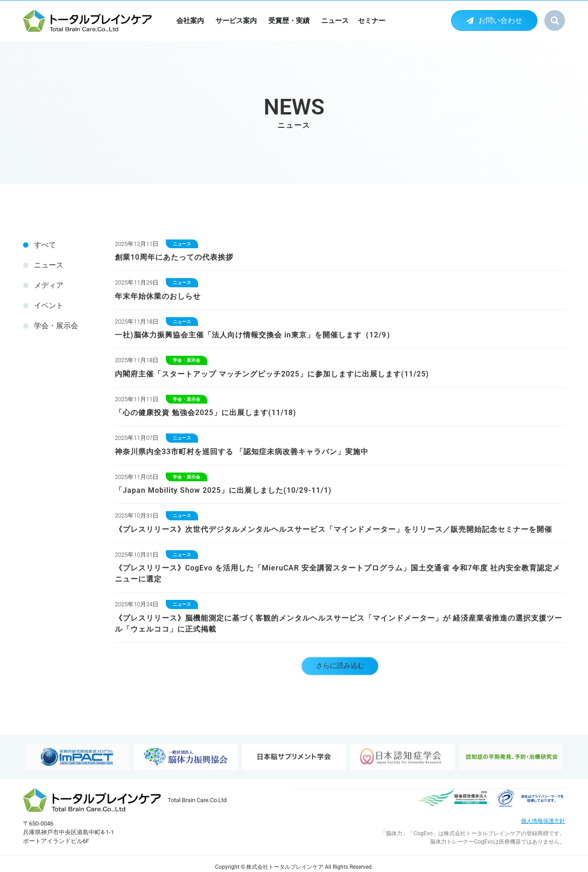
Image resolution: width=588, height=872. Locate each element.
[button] (555, 20)
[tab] (60, 245)
